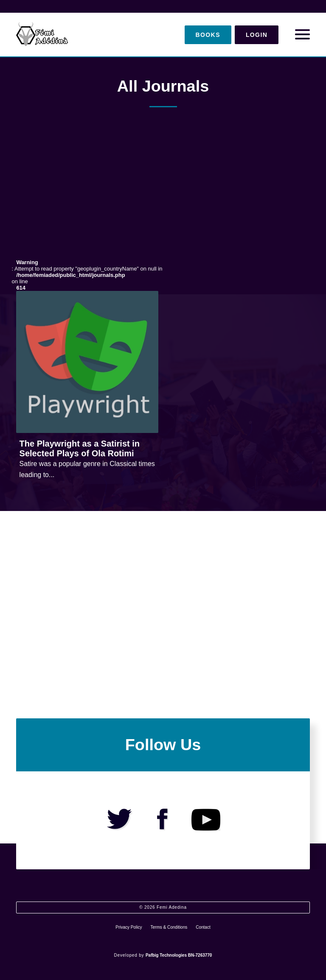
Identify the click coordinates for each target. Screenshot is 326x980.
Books (208, 35)
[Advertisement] (163, 191)
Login (257, 35)
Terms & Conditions (169, 927)
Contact (203, 927)
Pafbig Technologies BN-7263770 (179, 955)
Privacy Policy (129, 927)
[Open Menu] (302, 35)
